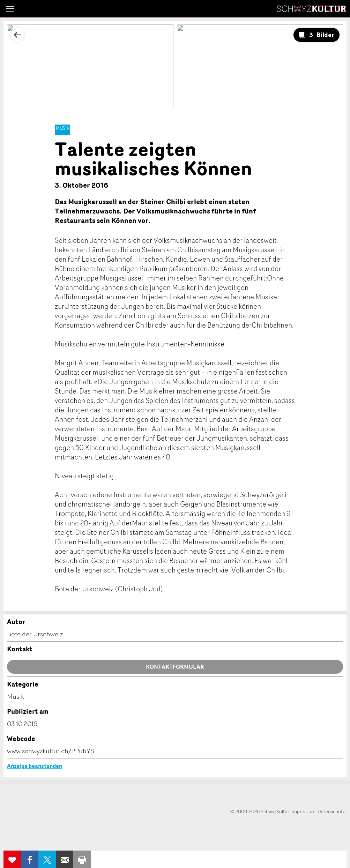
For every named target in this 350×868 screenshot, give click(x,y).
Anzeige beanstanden (35, 766)
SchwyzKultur (312, 9)
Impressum (303, 811)
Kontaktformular (175, 667)
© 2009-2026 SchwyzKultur (260, 811)
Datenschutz (331, 811)
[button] (10, 9)
